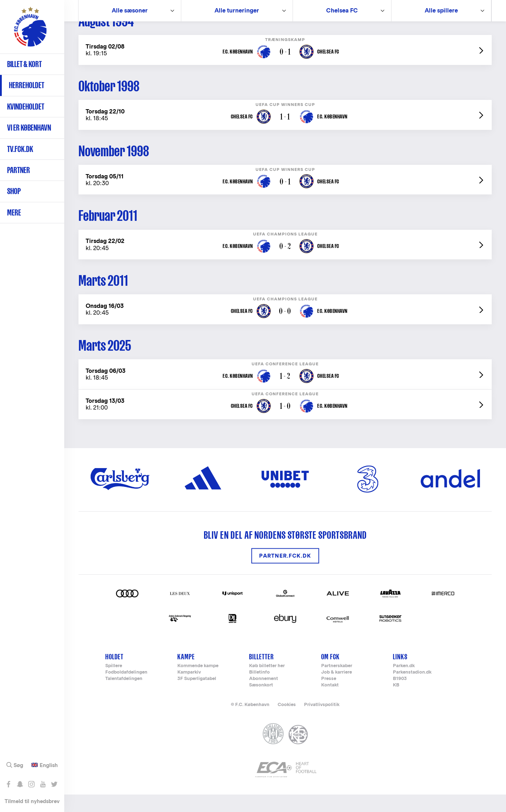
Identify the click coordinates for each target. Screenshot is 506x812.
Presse (329, 696)
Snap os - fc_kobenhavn (20, 784)
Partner (19, 170)
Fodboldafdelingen (126, 690)
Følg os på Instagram (31, 784)
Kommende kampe (198, 683)
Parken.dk (404, 683)
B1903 (400, 696)
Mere (14, 212)
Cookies (287, 722)
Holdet (114, 674)
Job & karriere (337, 690)
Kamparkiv (189, 690)
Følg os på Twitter (54, 784)
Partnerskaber (337, 683)
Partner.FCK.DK (285, 573)
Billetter (261, 674)
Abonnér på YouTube (43, 784)
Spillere (114, 683)
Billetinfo (259, 690)
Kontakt (330, 703)
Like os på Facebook (8, 784)
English (49, 765)
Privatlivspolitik (322, 722)
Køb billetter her (267, 683)
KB (396, 703)
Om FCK (330, 674)
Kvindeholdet (26, 106)
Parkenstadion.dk (412, 690)
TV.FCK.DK (20, 149)
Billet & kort (24, 64)
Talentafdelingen (124, 696)
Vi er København (29, 128)
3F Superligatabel (197, 696)
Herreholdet (27, 85)
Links (400, 674)
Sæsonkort (261, 703)
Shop (14, 191)
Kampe (186, 674)
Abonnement (264, 696)
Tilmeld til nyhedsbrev (32, 801)
